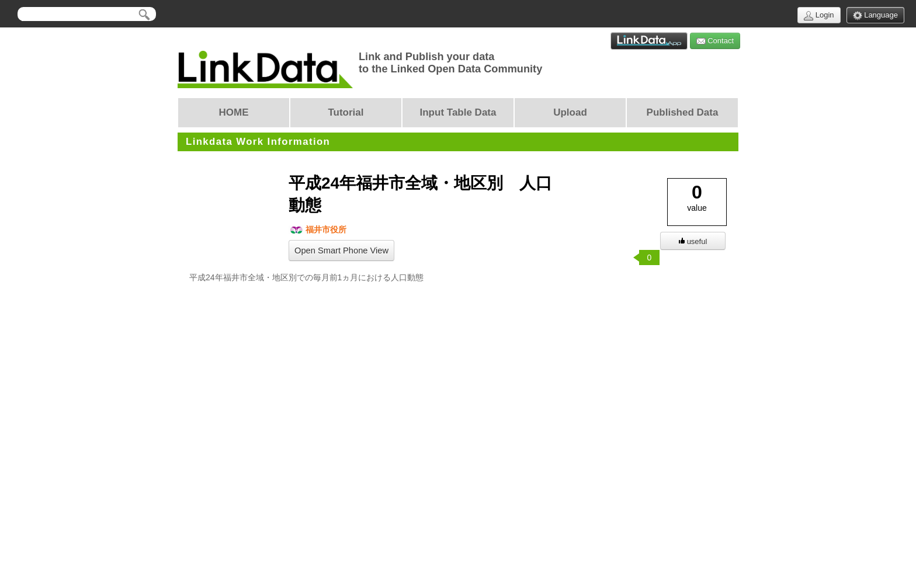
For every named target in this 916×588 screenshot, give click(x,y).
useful (693, 241)
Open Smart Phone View (341, 250)
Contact (715, 41)
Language (875, 15)
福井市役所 (318, 230)
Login (819, 15)
